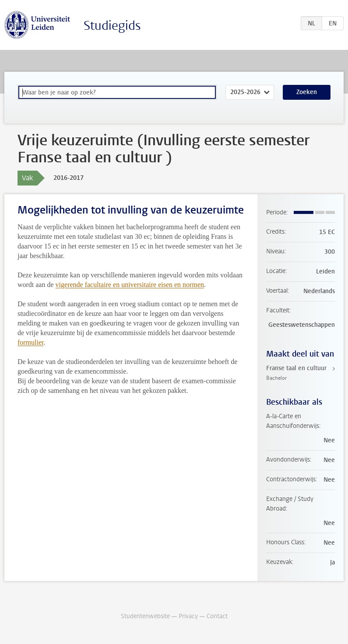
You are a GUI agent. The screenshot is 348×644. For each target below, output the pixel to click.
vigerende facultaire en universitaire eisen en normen (130, 285)
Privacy (188, 616)
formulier (31, 342)
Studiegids (112, 26)
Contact (217, 616)
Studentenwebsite (145, 616)
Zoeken (307, 92)
